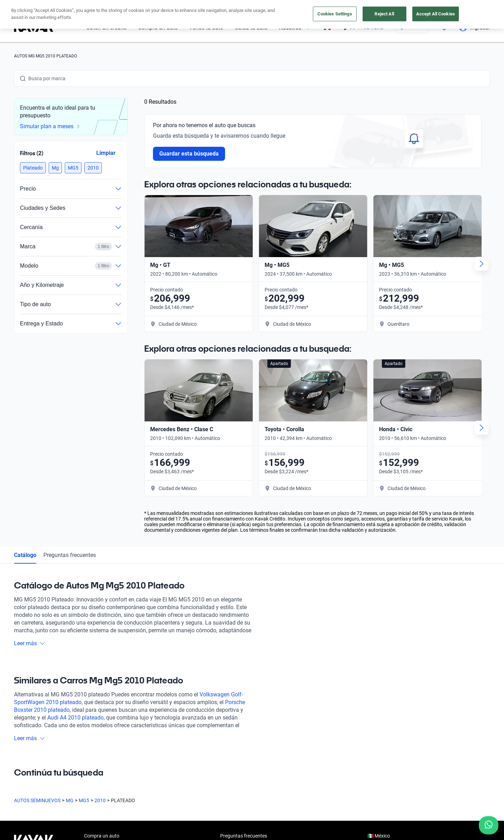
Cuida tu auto (99, 708)
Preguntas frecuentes (70, 379)
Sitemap (301, 807)
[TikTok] (104, 753)
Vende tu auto (99, 692)
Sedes (90, 724)
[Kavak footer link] (34, 693)
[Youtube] (53, 753)
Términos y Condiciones (221, 807)
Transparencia (269, 807)
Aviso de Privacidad (167, 807)
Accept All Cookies (436, 14)
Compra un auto (102, 660)
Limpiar (106, 153)
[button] (33, 168)
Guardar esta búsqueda (189, 154)
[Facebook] (20, 753)
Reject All (384, 14)
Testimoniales (235, 676)
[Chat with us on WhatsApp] (489, 825)
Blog (225, 692)
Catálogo (25, 379)
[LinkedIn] (87, 753)
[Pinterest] (120, 753)
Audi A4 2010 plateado (75, 541)
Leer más (30, 467)
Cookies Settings (335, 14)
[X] (70, 753)
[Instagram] (36, 753)
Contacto (230, 724)
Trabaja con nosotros (243, 708)
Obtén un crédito (102, 676)
